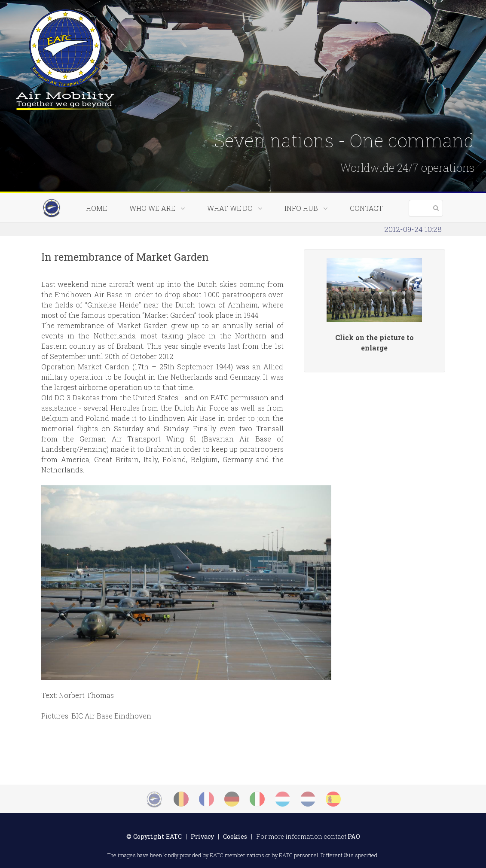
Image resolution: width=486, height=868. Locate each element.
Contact (366, 208)
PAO (354, 836)
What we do (235, 208)
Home (96, 208)
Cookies (235, 836)
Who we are (157, 208)
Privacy (202, 836)
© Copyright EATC (154, 836)
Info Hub (306, 208)
